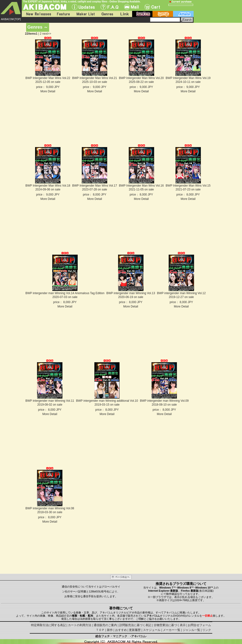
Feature (63, 14)
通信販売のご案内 (105, 625)
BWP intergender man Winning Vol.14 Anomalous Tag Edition (65, 293)
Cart (152, 7)
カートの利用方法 (80, 625)
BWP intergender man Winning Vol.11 (50, 401)
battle (163, 14)
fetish (142, 14)
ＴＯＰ (100, 630)
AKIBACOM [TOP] (11, 19)
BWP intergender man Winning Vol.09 (164, 401)
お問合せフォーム (199, 625)
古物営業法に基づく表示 (170, 625)
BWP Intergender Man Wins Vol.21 (95, 78)
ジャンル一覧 (191, 630)
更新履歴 (135, 630)
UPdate (83, 7)
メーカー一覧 (172, 630)
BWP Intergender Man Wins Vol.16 (141, 186)
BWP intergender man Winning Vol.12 (181, 293)
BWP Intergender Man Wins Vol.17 (95, 186)
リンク (207, 630)
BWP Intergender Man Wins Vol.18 (48, 186)
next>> (47, 34)
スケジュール (152, 630)
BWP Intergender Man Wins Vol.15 (188, 186)
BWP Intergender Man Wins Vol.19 (188, 78)
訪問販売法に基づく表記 (135, 625)
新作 (110, 630)
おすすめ (121, 630)
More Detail (48, 91)
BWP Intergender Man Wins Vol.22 (48, 78)
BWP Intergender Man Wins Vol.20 (141, 78)
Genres (107, 14)
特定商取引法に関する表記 (48, 625)
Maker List (85, 14)
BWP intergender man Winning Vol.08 (50, 508)
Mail (131, 7)
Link (124, 14)
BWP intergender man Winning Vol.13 (131, 293)
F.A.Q (110, 7)
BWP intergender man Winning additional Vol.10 (107, 401)
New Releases (38, 14)
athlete (183, 14)
